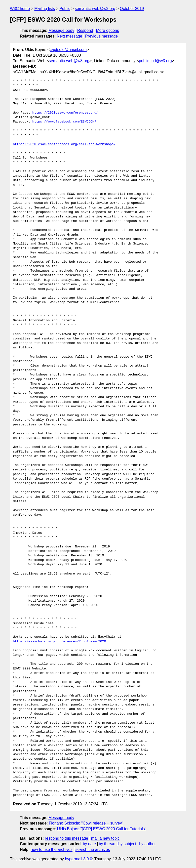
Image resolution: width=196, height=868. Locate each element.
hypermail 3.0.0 (78, 859)
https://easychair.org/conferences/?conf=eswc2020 (59, 642)
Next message (70, 36)
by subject (127, 844)
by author (147, 844)
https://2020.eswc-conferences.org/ (65, 113)
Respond (85, 30)
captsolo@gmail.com (68, 50)
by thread (107, 844)
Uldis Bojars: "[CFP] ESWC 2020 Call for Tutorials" (101, 829)
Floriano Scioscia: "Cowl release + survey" (86, 823)
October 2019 (132, 9)
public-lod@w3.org (155, 61)
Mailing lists (45, 9)
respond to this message (66, 838)
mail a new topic (105, 838)
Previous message (102, 36)
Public (65, 9)
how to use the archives (52, 849)
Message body (61, 30)
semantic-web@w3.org (95, 9)
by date (89, 844)
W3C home (20, 9)
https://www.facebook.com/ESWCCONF (64, 122)
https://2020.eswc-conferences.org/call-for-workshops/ (64, 144)
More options (108, 30)
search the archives (93, 849)
